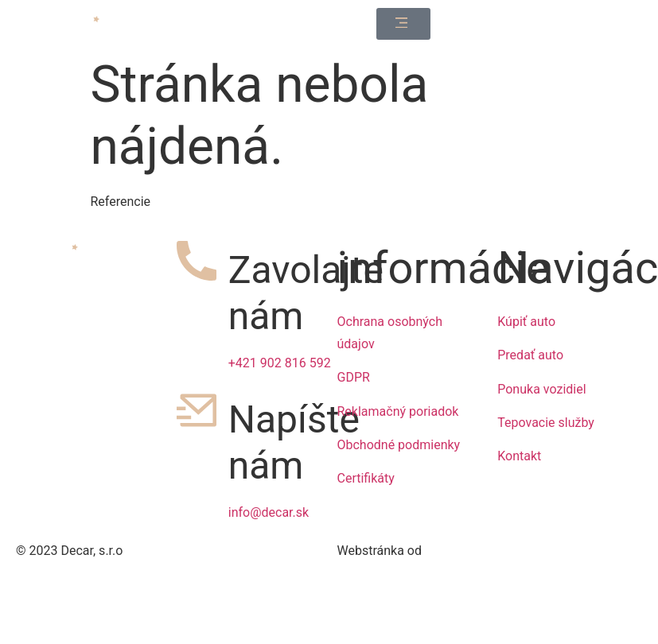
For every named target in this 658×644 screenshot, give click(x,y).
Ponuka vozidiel (541, 389)
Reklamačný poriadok (398, 411)
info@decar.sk (269, 512)
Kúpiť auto (526, 322)
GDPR (354, 377)
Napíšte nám (294, 442)
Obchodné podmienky (399, 445)
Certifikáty (366, 478)
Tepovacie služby (546, 423)
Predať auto (530, 355)
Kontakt (519, 456)
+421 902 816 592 (280, 363)
